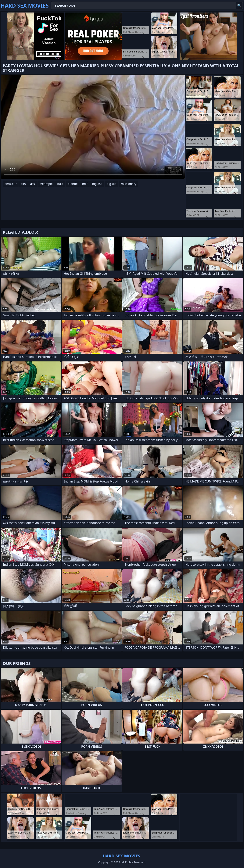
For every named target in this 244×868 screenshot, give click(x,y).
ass (33, 184)
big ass (97, 184)
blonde (73, 184)
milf (85, 184)
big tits (111, 184)
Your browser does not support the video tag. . (93, 127)
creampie (46, 184)
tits (23, 184)
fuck (60, 184)
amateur (11, 184)
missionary (129, 184)
